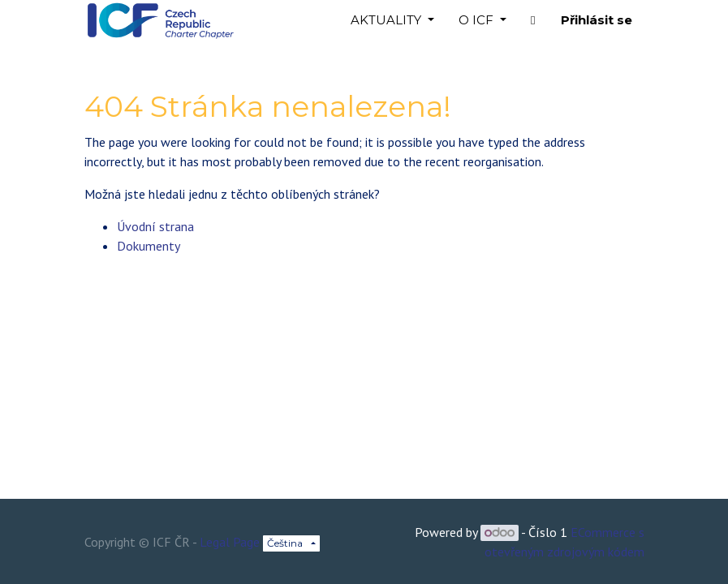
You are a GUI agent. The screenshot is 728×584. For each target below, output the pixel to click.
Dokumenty (149, 246)
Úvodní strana (155, 226)
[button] (533, 21)
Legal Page (230, 542)
